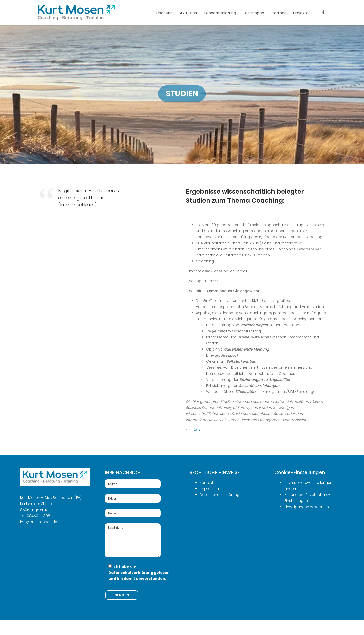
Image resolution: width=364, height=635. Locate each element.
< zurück (193, 430)
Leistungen (254, 13)
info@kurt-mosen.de (39, 522)
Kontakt (207, 483)
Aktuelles (188, 13)
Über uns (164, 13)
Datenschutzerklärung (131, 573)
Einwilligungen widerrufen (307, 507)
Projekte (301, 13)
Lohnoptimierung (220, 13)
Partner (279, 13)
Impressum (210, 489)
